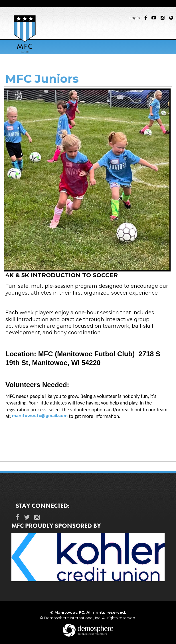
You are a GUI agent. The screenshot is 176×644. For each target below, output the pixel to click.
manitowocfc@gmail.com (40, 416)
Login (135, 18)
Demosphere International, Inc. (73, 618)
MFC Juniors (42, 79)
